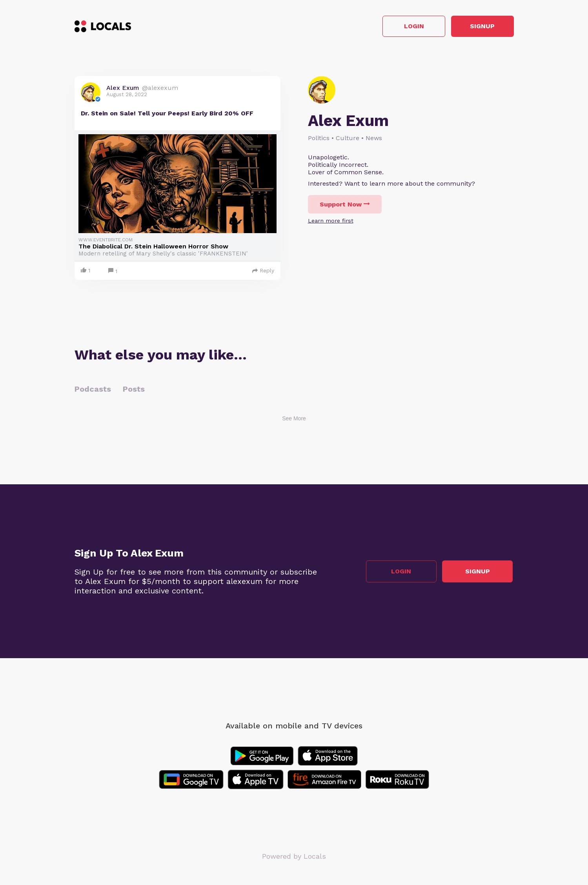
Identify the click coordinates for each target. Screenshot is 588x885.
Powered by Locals (294, 857)
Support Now (345, 205)
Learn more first (331, 221)
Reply (263, 272)
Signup (478, 27)
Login (402, 27)
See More (294, 420)
